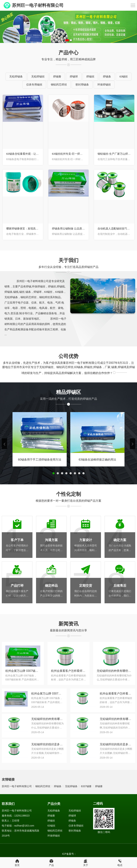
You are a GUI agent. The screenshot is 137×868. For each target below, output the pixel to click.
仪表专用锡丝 (34, 85)
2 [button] (71, 40)
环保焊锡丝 (104, 85)
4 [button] (66, 473)
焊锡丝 (90, 76)
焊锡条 (107, 76)
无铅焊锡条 (16, 76)
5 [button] (71, 473)
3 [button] (62, 473)
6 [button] (75, 473)
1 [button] (67, 40)
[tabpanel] (68, 27)
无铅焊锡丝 (38, 76)
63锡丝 (124, 76)
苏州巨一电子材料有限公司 (17, 786)
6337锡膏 (86, 786)
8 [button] (83, 473)
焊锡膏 (57, 76)
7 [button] (79, 473)
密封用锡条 (82, 85)
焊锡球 (74, 76)
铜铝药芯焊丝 (59, 85)
